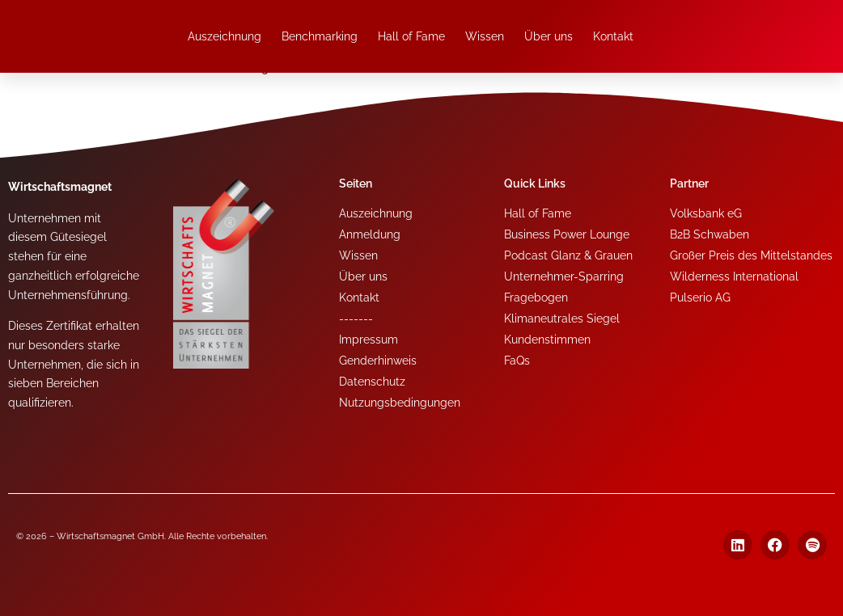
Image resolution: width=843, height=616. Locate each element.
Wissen (485, 36)
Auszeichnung (225, 36)
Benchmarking (320, 36)
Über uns (549, 36)
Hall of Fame (411, 36)
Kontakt (613, 36)
